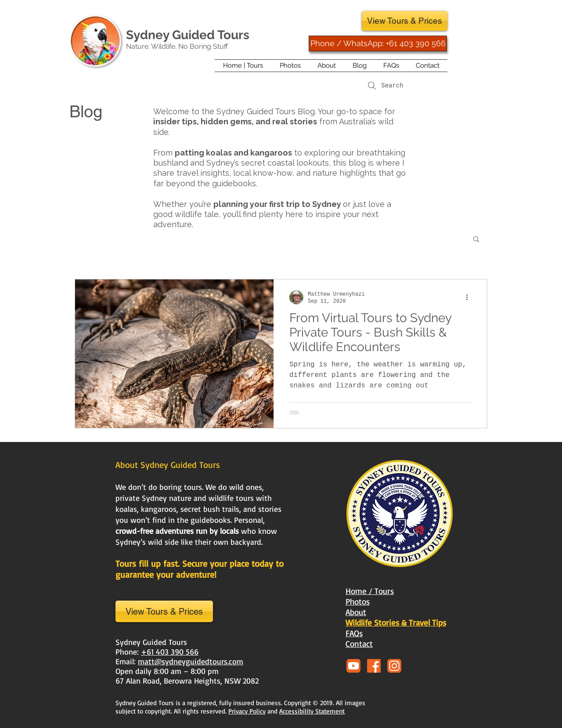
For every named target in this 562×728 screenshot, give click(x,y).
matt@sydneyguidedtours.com (191, 661)
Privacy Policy (247, 711)
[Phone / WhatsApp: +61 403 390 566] (378, 43)
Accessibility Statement (312, 711)
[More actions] (470, 297)
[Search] (385, 86)
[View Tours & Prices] (405, 21)
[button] (476, 240)
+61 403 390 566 (170, 652)
